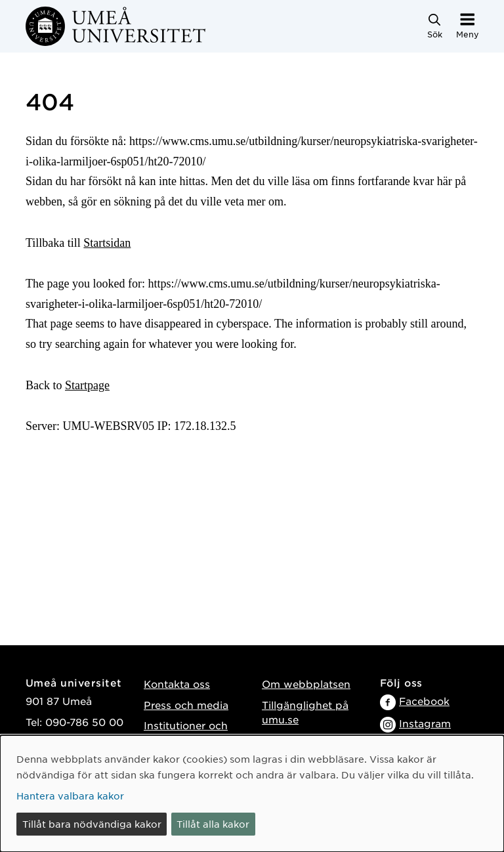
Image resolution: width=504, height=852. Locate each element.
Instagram (425, 723)
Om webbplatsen (306, 684)
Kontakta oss (177, 684)
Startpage (87, 385)
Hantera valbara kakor (70, 796)
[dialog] (252, 794)
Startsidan (107, 243)
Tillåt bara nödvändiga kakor (92, 824)
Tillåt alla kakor (213, 824)
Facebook (424, 701)
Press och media (186, 705)
